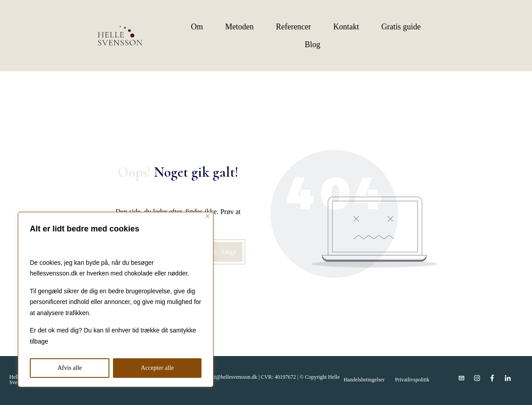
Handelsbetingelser (364, 380)
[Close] (208, 216)
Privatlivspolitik (412, 380)
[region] (116, 300)
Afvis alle (70, 368)
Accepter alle (157, 368)
